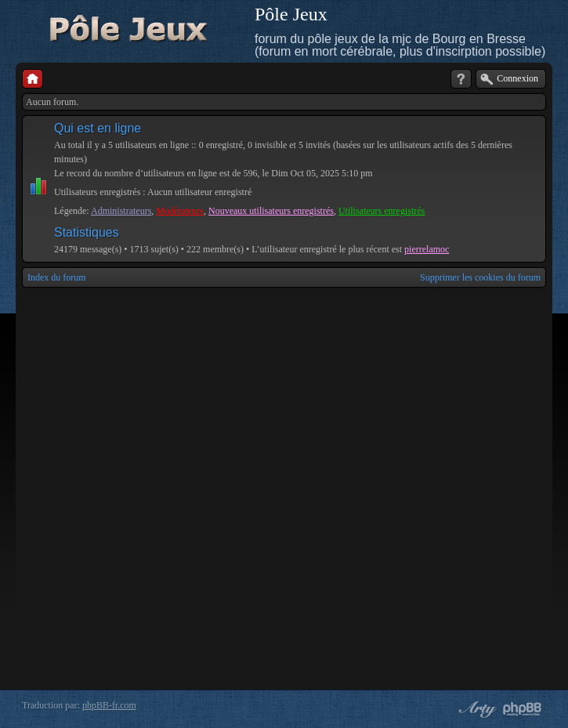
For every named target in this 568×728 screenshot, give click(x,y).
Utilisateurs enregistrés (382, 211)
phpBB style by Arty (476, 709)
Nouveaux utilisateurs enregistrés (271, 211)
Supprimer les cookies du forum (480, 277)
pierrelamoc (427, 249)
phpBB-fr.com (109, 705)
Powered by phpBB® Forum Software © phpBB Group (523, 709)
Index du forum (57, 277)
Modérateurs (180, 211)
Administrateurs (121, 211)
